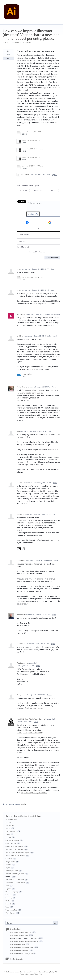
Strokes (8, 901)
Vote (8, 58)
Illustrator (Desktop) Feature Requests (20, 816)
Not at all (25, 191)
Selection (9, 895)
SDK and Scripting (12, 892)
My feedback (10, 825)
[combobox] (30, 923)
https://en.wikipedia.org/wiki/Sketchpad (31, 393)
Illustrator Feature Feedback (20, 950)
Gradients (9, 859)
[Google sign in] (50, 223)
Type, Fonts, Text (11, 910)
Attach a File (34, 214)
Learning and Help (12, 871)
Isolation (8, 865)
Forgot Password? (23, 247)
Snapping (9, 898)
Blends (8, 834)
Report (53, 269)
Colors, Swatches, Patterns (14, 846)
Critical (54, 191)
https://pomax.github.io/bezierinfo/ (29, 732)
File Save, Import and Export (15, 855)
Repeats (8, 889)
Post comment (52, 258)
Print (7, 886)
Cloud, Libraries (11, 843)
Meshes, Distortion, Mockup (15, 874)
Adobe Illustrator (17, 959)
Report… (54, 175)
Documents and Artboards (14, 849)
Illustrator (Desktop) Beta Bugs (21, 932)
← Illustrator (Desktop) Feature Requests (17, 42)
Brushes (8, 837)
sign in (24, 804)
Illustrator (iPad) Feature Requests (22, 947)
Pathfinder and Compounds (15, 880)
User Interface (10, 913)
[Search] (55, 923)
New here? (38, 252)
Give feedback (16, 929)
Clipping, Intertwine (12, 840)
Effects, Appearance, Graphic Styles (17, 852)
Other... (38, 816)
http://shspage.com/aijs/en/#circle (34, 793)
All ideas (8, 822)
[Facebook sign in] (27, 223)
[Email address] (38, 234)
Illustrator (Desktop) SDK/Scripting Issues (25, 941)
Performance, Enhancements (15, 883)
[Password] (38, 242)
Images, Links (10, 862)
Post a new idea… (12, 819)
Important (39, 191)
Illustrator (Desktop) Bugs (19, 935)
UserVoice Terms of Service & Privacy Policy (41, 972)
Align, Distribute (11, 831)
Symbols (8, 904)
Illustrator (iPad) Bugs (18, 944)
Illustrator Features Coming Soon (22, 953)
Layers (8, 868)
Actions (8, 828)
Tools (7, 907)
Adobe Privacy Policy (36, 974)
